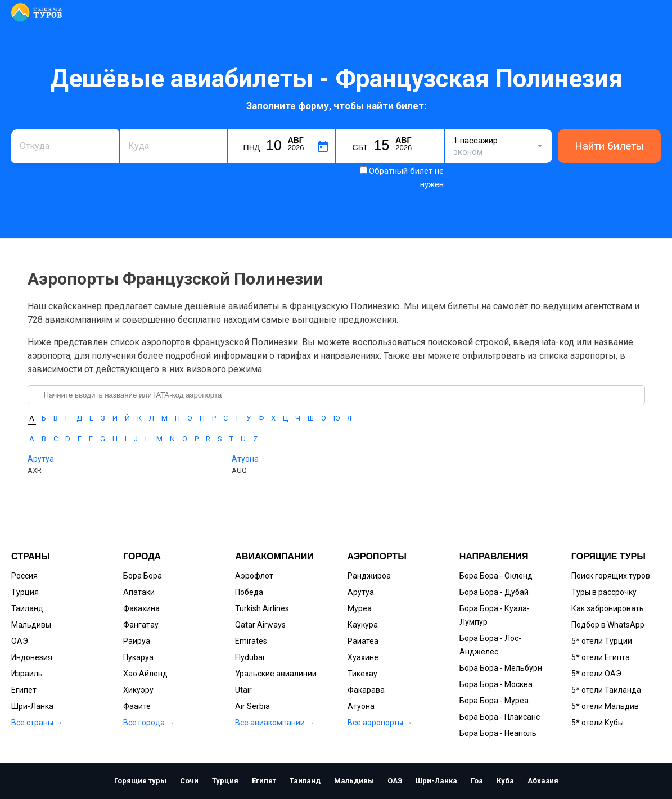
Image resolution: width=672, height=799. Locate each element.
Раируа (137, 641)
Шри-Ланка (32, 706)
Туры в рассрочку (604, 592)
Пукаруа (138, 657)
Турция (25, 592)
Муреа (360, 608)
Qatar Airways (260, 625)
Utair (243, 690)
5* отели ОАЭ (596, 674)
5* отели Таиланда (606, 690)
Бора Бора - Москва (496, 684)
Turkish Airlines (262, 608)
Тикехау (362, 674)
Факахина (141, 608)
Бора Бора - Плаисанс (500, 717)
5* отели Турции (602, 641)
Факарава (366, 690)
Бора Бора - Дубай (494, 592)
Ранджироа (369, 576)
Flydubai (250, 657)
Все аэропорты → (380, 723)
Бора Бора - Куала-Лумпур (495, 615)
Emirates (251, 641)
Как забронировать (608, 608)
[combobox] (65, 146)
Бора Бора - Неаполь (498, 733)
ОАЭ (20, 641)
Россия (24, 576)
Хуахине (363, 657)
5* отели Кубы (597, 723)
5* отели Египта (601, 657)
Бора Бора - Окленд (496, 576)
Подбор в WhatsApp (608, 625)
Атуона (245, 459)
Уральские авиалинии (276, 674)
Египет (24, 690)
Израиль (27, 674)
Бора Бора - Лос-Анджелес (490, 645)
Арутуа (41, 459)
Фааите (137, 706)
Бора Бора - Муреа (494, 701)
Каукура (363, 625)
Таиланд (27, 608)
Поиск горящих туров (611, 576)
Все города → (149, 723)
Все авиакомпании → (275, 723)
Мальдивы (31, 625)
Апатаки (139, 592)
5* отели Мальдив (605, 706)
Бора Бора (143, 576)
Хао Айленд (145, 674)
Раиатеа (363, 641)
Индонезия (32, 657)
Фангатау (141, 625)
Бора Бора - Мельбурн (501, 668)
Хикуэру (138, 690)
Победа (249, 592)
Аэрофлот (254, 576)
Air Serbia (252, 706)
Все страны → (37, 723)
